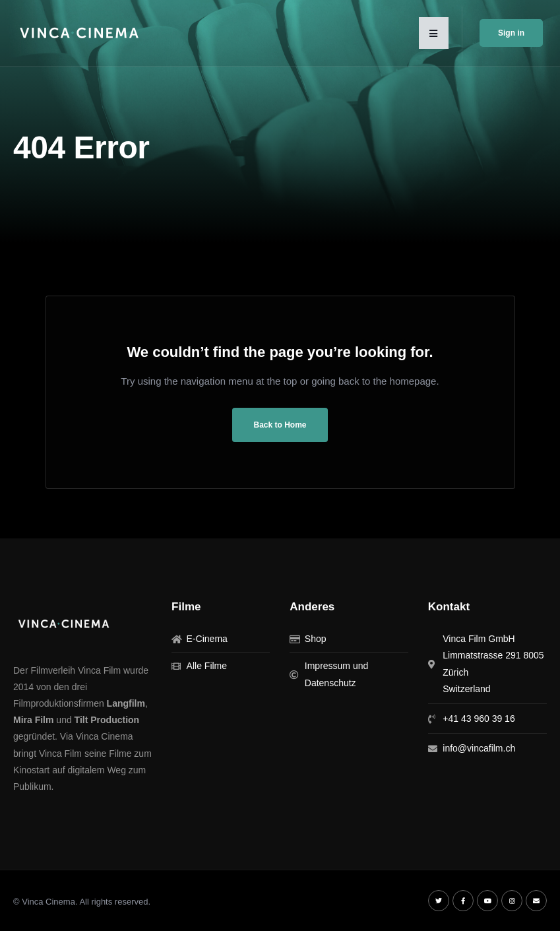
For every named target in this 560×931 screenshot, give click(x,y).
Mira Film (33, 720)
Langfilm (126, 703)
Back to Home (280, 425)
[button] (434, 33)
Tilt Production (107, 720)
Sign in (511, 33)
